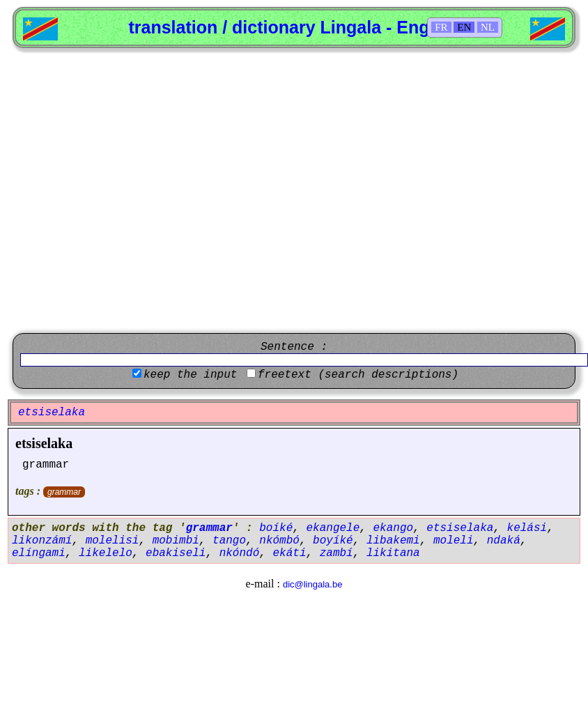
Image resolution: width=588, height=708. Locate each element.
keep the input (190, 375)
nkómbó (279, 541)
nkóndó (240, 553)
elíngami (39, 553)
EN (464, 27)
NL (488, 27)
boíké (276, 528)
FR (441, 27)
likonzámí (42, 541)
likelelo (106, 553)
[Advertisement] (136, 191)
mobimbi (176, 541)
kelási (527, 528)
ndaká (504, 541)
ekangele (333, 528)
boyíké (333, 541)
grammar (64, 492)
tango (229, 541)
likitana (393, 553)
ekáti (289, 553)
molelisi (113, 541)
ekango (394, 528)
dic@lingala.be (312, 584)
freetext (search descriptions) (358, 375)
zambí (336, 553)
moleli (454, 541)
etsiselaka (44, 443)
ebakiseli (176, 553)
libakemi (393, 541)
